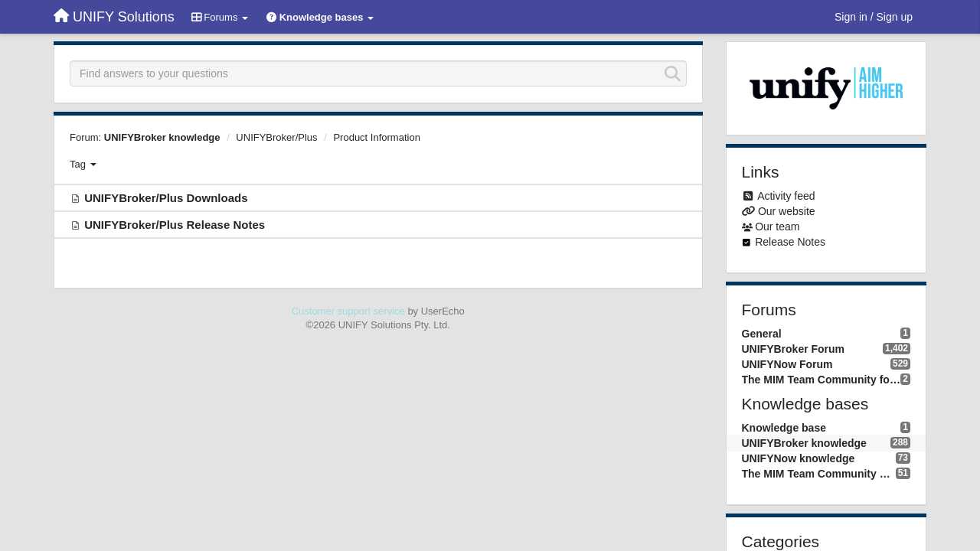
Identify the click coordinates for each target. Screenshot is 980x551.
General (762, 334)
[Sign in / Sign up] (874, 17)
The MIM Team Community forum (822, 380)
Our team (777, 227)
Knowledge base (784, 428)
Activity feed (786, 196)
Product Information (376, 137)
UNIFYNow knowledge (799, 458)
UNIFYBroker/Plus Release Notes (175, 225)
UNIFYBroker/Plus (276, 137)
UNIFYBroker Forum (794, 349)
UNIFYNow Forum (787, 364)
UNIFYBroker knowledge (162, 137)
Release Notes (790, 242)
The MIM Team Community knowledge (819, 474)
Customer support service (348, 311)
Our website (787, 211)
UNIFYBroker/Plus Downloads (166, 198)
